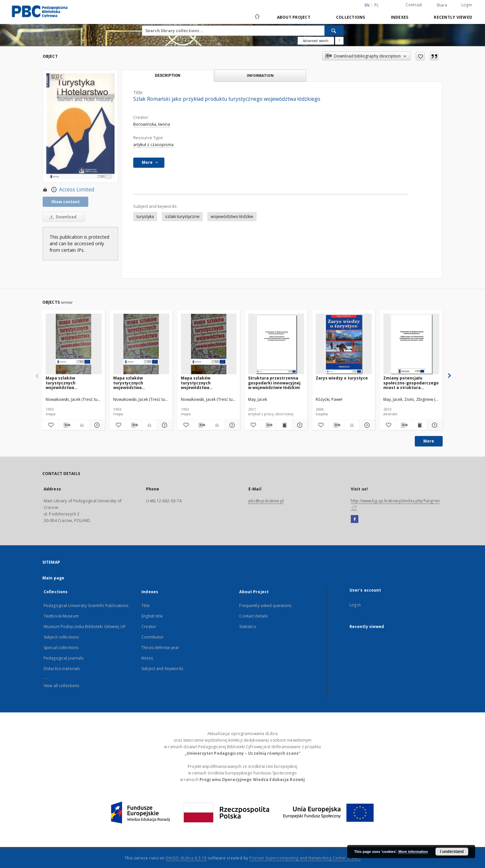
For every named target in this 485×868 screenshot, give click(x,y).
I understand (452, 852)
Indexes (400, 17)
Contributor (153, 637)
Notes (147, 658)
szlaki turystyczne (182, 217)
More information (413, 852)
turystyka (145, 217)
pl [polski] (377, 5)
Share (442, 5)
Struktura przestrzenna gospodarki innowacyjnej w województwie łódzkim (274, 383)
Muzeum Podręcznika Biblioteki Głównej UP (85, 627)
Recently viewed (453, 17)
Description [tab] (168, 76)
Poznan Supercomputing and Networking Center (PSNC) (305, 858)
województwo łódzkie (232, 217)
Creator (149, 627)
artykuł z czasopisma (153, 145)
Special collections (61, 648)
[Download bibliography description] (66, 425)
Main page (53, 578)
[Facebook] (355, 519)
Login (467, 5)
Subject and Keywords (162, 669)
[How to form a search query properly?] (339, 41)
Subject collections (61, 637)
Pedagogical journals (63, 658)
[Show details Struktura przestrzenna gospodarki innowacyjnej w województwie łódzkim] (299, 425)
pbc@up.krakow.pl (266, 501)
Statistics (247, 627)
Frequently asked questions (265, 606)
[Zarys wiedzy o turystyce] (344, 344)
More (429, 441)
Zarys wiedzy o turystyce (342, 378)
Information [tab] (260, 75)
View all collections (61, 686)
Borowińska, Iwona (152, 124)
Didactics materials (62, 669)
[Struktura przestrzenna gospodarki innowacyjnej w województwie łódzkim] (276, 344)
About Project (294, 17)
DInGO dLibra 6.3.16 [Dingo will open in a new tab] (186, 858)
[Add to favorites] (420, 56)
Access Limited (68, 190)
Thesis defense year (160, 648)
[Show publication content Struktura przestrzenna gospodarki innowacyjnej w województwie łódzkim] (284, 425)
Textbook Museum (61, 616)
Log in (355, 605)
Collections (351, 17)
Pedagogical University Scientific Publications (86, 606)
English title (152, 616)
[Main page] (257, 17)
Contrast (414, 5)
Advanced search (316, 41)
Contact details (253, 616)
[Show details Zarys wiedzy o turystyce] (366, 425)
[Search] (334, 31)
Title (146, 606)
